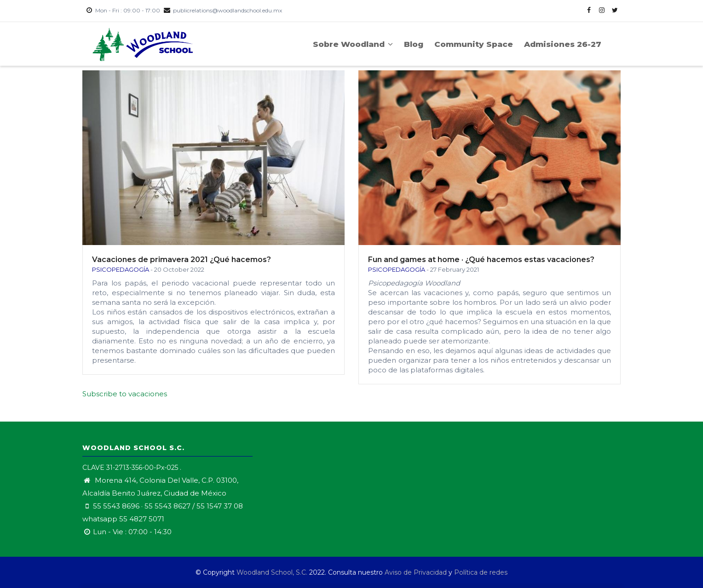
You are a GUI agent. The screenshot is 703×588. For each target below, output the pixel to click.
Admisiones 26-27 (563, 44)
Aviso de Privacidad (416, 572)
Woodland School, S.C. (273, 572)
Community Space (474, 44)
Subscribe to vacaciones (125, 394)
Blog (414, 44)
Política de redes (481, 572)
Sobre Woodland (353, 44)
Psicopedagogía (121, 269)
